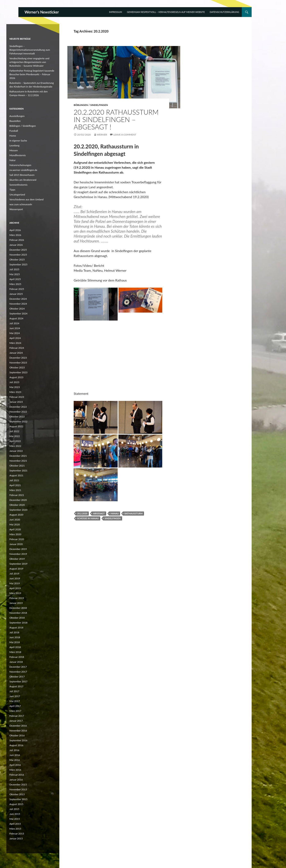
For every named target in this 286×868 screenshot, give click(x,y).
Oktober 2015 (17, 794)
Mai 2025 (15, 274)
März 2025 (15, 284)
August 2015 (16, 804)
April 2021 (15, 485)
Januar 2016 (16, 780)
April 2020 (15, 529)
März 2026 (15, 235)
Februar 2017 (17, 716)
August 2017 (16, 686)
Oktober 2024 (17, 309)
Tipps (12, 190)
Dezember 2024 (18, 299)
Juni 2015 (15, 814)
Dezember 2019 (18, 549)
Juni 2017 (15, 696)
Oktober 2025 (17, 260)
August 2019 (16, 569)
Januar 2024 (16, 353)
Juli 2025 (14, 269)
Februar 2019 (17, 598)
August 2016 (16, 745)
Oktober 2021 (17, 466)
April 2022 (15, 441)
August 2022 (16, 426)
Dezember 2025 (18, 250)
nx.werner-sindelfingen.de (23, 170)
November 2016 (18, 731)
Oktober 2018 (17, 618)
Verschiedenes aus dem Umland (26, 199)
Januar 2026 (16, 245)
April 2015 (15, 824)
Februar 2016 (17, 775)
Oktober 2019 (17, 559)
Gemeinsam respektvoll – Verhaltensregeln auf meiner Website (166, 12)
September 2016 (18, 740)
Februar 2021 (17, 495)
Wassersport (16, 209)
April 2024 (15, 338)
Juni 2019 (15, 578)
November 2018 (18, 613)
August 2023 (16, 377)
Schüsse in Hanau (88, 518)
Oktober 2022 (17, 417)
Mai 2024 (15, 333)
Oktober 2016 (17, 735)
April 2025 (15, 279)
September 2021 (18, 470)
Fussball (14, 131)
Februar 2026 (17, 240)
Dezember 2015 (18, 784)
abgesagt (99, 513)
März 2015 (15, 829)
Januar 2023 (16, 402)
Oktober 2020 (17, 505)
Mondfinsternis (18, 155)
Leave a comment (125, 135)
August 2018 (16, 627)
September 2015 (18, 799)
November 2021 (18, 461)
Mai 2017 (15, 701)
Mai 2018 (15, 642)
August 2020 (16, 515)
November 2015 (18, 789)
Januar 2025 (16, 294)
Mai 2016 (15, 760)
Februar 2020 (17, 539)
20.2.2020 (82, 513)
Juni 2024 (15, 328)
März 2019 (15, 593)
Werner (102, 135)
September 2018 (18, 623)
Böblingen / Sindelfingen (91, 105)
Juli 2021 (14, 480)
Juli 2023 (14, 382)
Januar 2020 (16, 544)
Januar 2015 (16, 838)
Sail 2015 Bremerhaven (22, 175)
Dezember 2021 (18, 456)
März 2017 (15, 711)
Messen (14, 150)
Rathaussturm (133, 513)
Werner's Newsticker (42, 12)
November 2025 (18, 255)
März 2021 (15, 490)
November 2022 (18, 412)
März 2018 (15, 652)
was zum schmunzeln (21, 204)
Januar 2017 (16, 721)
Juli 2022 (14, 431)
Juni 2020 (15, 520)
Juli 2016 (14, 750)
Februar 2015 (17, 834)
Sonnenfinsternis (18, 185)
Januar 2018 (16, 662)
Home (13, 136)
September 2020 (18, 510)
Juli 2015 (14, 809)
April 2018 (15, 647)
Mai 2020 (15, 524)
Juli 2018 (14, 632)
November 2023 (18, 363)
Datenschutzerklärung (224, 12)
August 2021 (16, 475)
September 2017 (18, 681)
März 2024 (15, 343)
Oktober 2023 (17, 367)
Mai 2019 (15, 583)
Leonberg (14, 145)
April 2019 (15, 588)
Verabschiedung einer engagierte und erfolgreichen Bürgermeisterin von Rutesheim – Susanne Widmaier (29, 62)
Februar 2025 (17, 289)
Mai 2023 (15, 387)
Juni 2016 (15, 755)
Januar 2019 (16, 603)
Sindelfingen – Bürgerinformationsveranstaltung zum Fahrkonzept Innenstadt (30, 50)
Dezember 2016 (18, 726)
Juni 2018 (15, 637)
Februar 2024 (17, 348)
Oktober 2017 (17, 677)
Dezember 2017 (18, 667)
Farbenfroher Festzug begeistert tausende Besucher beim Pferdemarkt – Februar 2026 (32, 74)
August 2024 (16, 318)
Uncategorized (17, 195)
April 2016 (15, 765)
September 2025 (18, 264)
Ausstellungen (17, 116)
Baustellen (15, 121)
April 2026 (15, 230)
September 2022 (18, 421)
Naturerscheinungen (20, 165)
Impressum (115, 12)
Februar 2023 (17, 397)
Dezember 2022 (18, 407)
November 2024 (18, 304)
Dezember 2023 (18, 358)
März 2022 (15, 446)
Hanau (115, 513)
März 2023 (15, 392)
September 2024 (18, 313)
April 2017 (15, 706)
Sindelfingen (113, 518)
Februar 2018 (17, 657)
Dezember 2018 (18, 608)
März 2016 (15, 770)
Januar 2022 (16, 451)
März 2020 (15, 534)
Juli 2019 (14, 574)
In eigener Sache (18, 141)
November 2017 (18, 672)
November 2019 (18, 554)
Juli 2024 (14, 323)
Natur (12, 160)
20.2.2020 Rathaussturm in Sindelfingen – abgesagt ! (116, 119)
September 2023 (18, 372)
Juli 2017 (14, 691)
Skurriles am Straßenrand (23, 180)
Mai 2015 (15, 819)
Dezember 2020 (18, 500)
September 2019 (18, 564)
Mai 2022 (15, 436)
